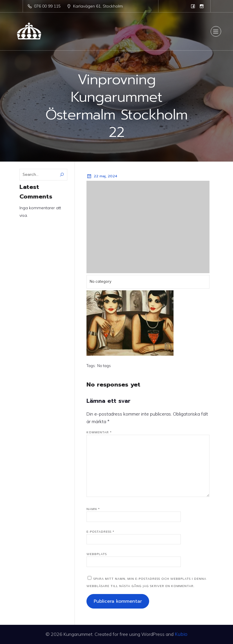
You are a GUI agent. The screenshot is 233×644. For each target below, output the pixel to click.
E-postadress (100, 532)
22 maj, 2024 (102, 176)
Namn (93, 509)
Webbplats (97, 554)
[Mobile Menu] (216, 31)
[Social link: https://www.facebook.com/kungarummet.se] (193, 6)
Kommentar (99, 432)
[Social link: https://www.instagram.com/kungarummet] (202, 6)
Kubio (181, 634)
